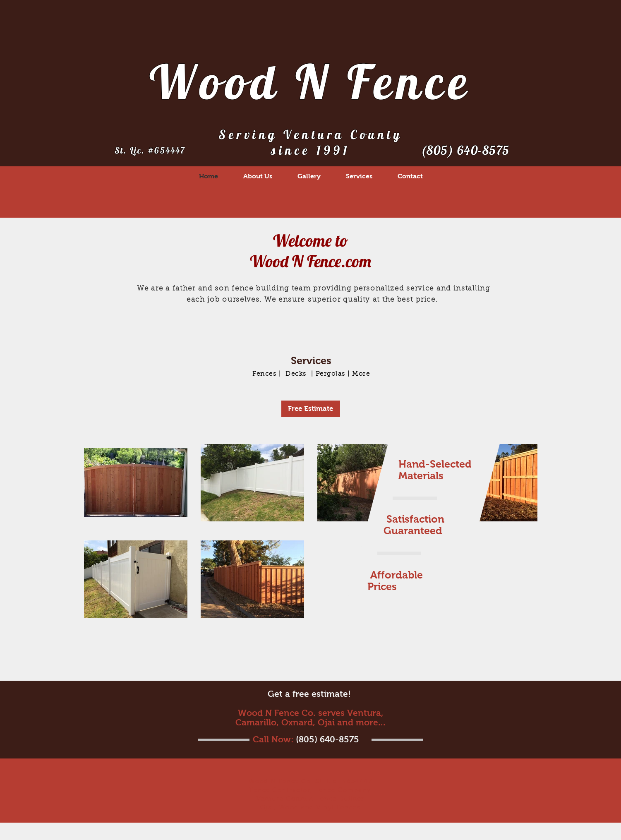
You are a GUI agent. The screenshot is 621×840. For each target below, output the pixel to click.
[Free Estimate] (311, 409)
